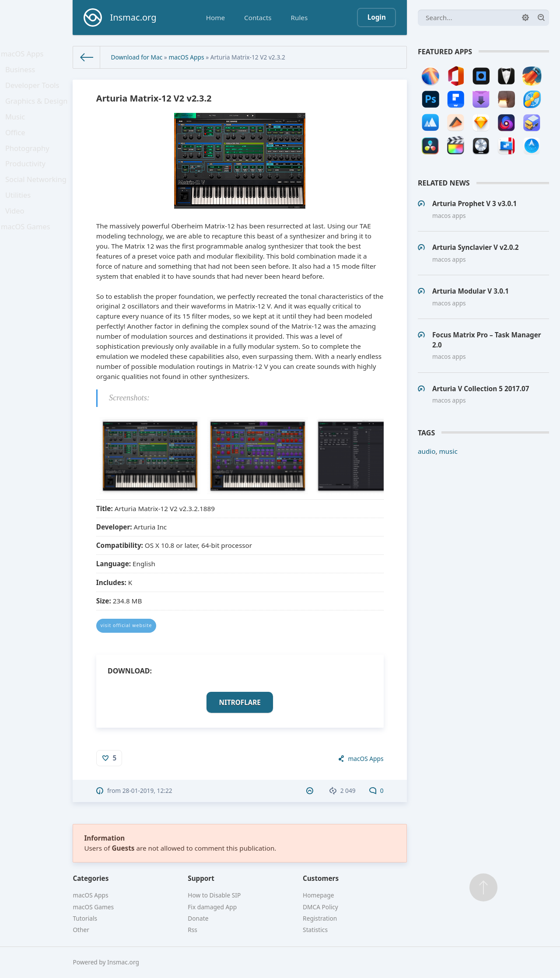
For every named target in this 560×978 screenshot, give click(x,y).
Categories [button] (91, 878)
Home (215, 18)
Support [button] (201, 878)
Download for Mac (136, 57)
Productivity (27, 183)
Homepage (318, 895)
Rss (192, 930)
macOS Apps (24, 55)
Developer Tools (34, 92)
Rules (299, 18)
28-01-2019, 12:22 (147, 790)
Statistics (315, 930)
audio (427, 451)
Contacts (258, 18)
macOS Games (27, 256)
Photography (29, 165)
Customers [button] (321, 878)
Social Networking (37, 201)
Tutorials (85, 918)
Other (81, 930)
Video (17, 238)
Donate (198, 918)
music (448, 451)
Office (18, 147)
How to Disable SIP (214, 895)
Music (18, 128)
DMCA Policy (320, 907)
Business (23, 74)
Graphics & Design (38, 110)
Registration (320, 918)
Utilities (21, 219)
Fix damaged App (212, 907)
